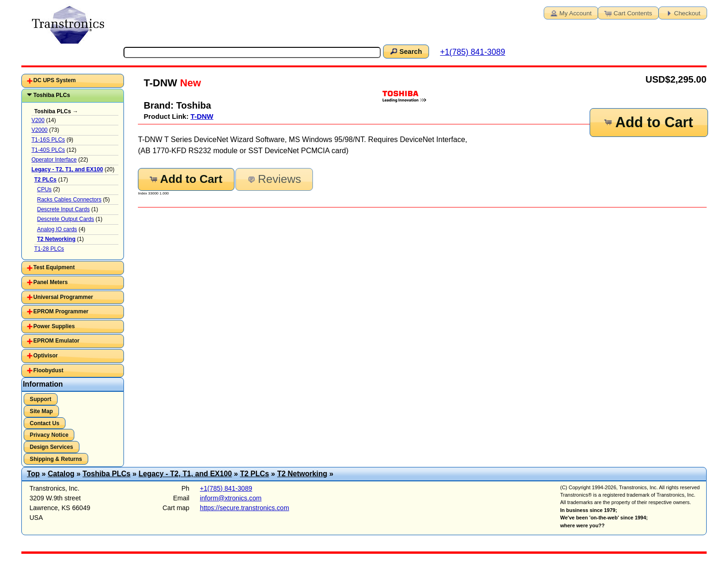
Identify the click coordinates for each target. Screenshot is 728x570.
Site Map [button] (41, 411)
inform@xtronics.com (231, 498)
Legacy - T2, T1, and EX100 (185, 474)
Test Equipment (54, 267)
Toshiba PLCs (52, 95)
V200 (38, 120)
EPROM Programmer (61, 311)
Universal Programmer (63, 297)
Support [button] (40, 399)
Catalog (61, 474)
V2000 (40, 130)
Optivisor (46, 356)
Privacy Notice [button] (49, 435)
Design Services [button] (51, 447)
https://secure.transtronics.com (245, 508)
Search (405, 51)
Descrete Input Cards (63, 209)
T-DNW (202, 116)
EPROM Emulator (56, 341)
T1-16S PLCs (48, 140)
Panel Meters (51, 282)
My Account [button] (570, 13)
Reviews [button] (273, 179)
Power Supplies (54, 326)
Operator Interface (54, 160)
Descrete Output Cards (66, 219)
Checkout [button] (682, 13)
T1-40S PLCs (48, 150)
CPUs (44, 189)
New (189, 83)
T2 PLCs (255, 474)
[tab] (73, 81)
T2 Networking (302, 474)
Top (33, 474)
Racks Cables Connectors (69, 200)
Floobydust (49, 370)
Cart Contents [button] (628, 13)
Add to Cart (648, 122)
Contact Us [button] (45, 423)
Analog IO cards (57, 229)
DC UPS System (55, 80)
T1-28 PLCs (49, 249)
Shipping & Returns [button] (56, 459)
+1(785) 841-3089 (473, 52)
